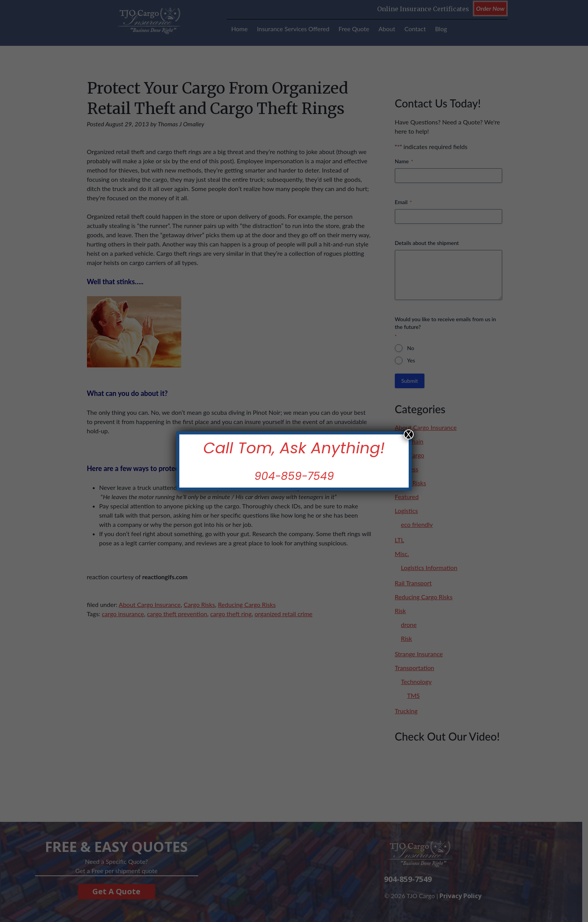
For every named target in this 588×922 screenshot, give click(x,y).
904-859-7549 (294, 476)
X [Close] (409, 434)
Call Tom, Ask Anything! (294, 448)
